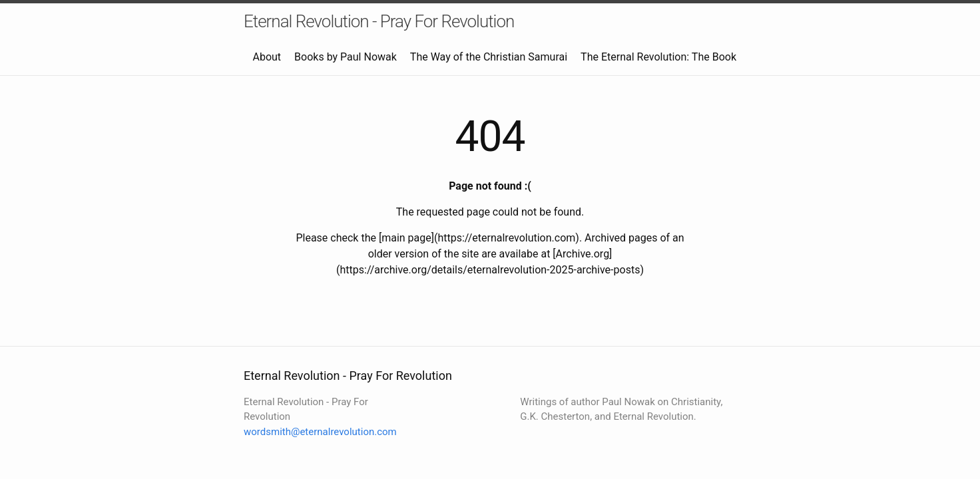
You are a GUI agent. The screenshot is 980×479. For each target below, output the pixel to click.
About (267, 57)
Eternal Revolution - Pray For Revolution (379, 21)
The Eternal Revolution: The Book (658, 57)
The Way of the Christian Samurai (489, 57)
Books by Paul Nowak (346, 57)
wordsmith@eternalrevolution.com (320, 432)
